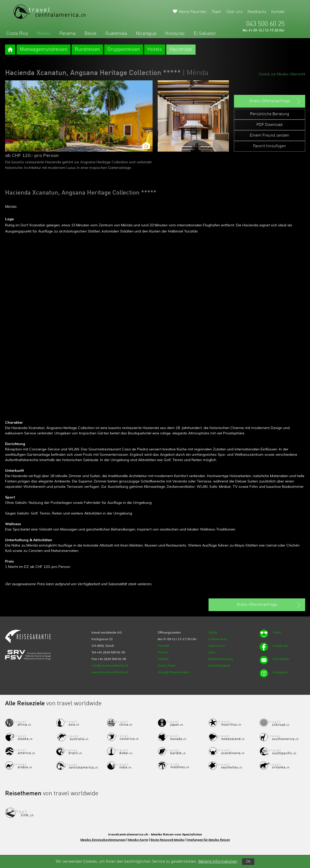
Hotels (155, 50)
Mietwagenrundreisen (43, 50)
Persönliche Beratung (270, 114)
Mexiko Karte (138, 840)
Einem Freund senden (269, 136)
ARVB (213, 632)
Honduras (175, 34)
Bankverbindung (221, 659)
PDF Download (269, 125)
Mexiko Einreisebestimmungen (103, 840)
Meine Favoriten (193, 12)
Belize (90, 34)
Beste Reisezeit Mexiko (168, 840)
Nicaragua (146, 34)
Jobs (212, 652)
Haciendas (181, 50)
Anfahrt (163, 659)
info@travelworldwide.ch (110, 665)
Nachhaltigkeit (219, 665)
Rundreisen (87, 50)
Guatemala (116, 34)
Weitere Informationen (218, 862)
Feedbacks (257, 12)
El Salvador (205, 34)
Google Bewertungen (174, 672)
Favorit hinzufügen (269, 146)
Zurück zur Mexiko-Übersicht (282, 74)
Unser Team (167, 665)
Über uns (234, 12)
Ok (248, 862)
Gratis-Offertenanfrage (275, 101)
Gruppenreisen (124, 50)
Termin (163, 652)
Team (216, 12)
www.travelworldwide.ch (110, 672)
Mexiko (43, 34)
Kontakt (278, 12)
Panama (67, 34)
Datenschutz (218, 639)
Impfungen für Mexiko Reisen (209, 840)
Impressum (217, 646)
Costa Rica (17, 34)
